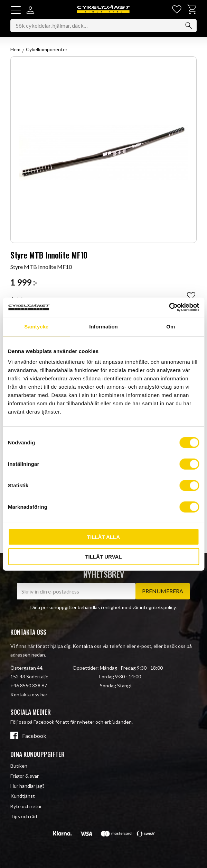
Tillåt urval (103, 556)
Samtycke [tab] (36, 326)
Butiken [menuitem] (19, 766)
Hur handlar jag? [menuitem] (27, 786)
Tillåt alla (103, 537)
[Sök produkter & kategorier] (103, 26)
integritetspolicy (158, 607)
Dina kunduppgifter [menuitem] (37, 754)
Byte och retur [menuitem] (26, 806)
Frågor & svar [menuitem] (25, 776)
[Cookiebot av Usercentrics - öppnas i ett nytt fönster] (169, 307)
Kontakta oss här (29, 694)
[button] (16, 10)
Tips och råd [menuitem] (24, 816)
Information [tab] (103, 326)
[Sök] (189, 26)
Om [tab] (171, 326)
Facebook (34, 736)
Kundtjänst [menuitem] (23, 796)
